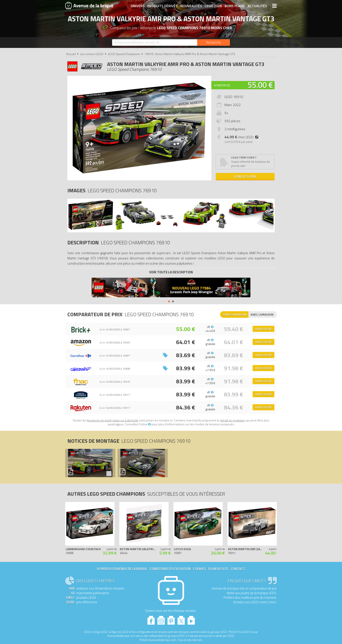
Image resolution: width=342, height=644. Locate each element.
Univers (138, 6)
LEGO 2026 (213, 6)
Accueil (71, 54)
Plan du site (218, 569)
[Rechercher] (214, 42)
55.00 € (260, 85)
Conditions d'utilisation (170, 569)
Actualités (257, 6)
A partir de (222, 85)
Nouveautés (191, 6)
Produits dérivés (162, 6)
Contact (238, 569)
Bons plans (235, 6)
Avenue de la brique (89, 5)
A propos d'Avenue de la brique (122, 569)
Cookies (199, 569)
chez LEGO (242, 137)
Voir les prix (245, 176)
